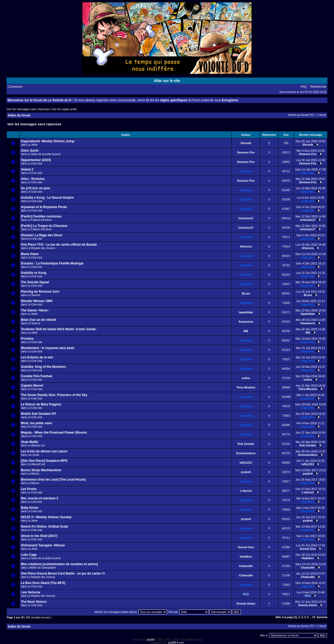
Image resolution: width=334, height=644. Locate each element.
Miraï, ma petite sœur (37, 423)
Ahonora (246, 246)
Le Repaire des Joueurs (41, 248)
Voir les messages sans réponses (28, 109)
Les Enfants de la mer (37, 357)
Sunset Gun (246, 547)
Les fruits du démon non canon (44, 451)
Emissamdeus (246, 453)
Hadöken (246, 557)
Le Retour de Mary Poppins (41, 404)
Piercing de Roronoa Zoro (40, 292)
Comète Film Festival (37, 376)
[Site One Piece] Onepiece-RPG (44, 461)
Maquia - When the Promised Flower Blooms (54, 433)
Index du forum (19, 115)
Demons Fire (246, 152)
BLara (246, 293)
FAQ (304, 87)
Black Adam (30, 254)
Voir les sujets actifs (64, 109)
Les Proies (29, 489)
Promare (27, 339)
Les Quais (33, 455)
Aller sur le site (167, 81)
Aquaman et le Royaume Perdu (44, 207)
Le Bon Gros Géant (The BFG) (43, 583)
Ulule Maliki (29, 442)
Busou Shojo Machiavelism (41, 470)
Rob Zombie (246, 444)
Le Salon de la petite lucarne (44, 154)
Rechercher (318, 87)
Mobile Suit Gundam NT (38, 414)
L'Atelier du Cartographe (41, 568)
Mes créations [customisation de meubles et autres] (59, 564)
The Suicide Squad (35, 282)
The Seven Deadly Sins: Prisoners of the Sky (54, 395)
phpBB (151, 640)
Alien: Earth (30, 151)
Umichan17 (246, 218)
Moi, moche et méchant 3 (40, 498)
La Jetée (32, 145)
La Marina (33, 474)
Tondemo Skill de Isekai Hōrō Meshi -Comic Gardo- (59, 329)
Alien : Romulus (33, 179)
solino (246, 378)
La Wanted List (36, 445)
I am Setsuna (31, 592)
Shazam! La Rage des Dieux (42, 235)
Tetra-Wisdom (246, 387)
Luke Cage (29, 555)
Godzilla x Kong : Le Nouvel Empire (47, 198)
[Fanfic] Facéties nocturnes (41, 216)
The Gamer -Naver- (35, 310)
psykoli (246, 472)
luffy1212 (246, 463)
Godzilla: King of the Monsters (43, 367)
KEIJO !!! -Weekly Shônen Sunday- (47, 517)
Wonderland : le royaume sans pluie (48, 348)
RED (246, 594)
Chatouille (246, 566)
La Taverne (34, 295)
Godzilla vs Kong (34, 273)
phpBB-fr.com (176, 643)
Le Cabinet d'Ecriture (40, 220)
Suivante (322, 617)
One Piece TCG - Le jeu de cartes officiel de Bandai (59, 245)
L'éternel (246, 491)
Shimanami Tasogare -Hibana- (43, 545)
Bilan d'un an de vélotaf (38, 320)
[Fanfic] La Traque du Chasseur (44, 226)
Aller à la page (284, 617)
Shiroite (246, 143)
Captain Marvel (32, 386)
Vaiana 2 (27, 169)
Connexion (15, 87)
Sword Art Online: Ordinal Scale (45, 527)
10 (314, 617)
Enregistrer (230, 100)
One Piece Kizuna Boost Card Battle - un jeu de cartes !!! (63, 574)
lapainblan (246, 312)
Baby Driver (30, 508)
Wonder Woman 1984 (37, 301)
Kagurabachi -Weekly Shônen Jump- (48, 141)
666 (246, 331)
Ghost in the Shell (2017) (39, 536)
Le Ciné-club (35, 164)
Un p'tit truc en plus (35, 188)
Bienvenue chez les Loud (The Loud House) (53, 480)
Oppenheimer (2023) (36, 160)
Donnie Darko (246, 604)
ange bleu (246, 171)
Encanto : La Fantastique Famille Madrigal (52, 263)
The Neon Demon (34, 602)
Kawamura (246, 322)
